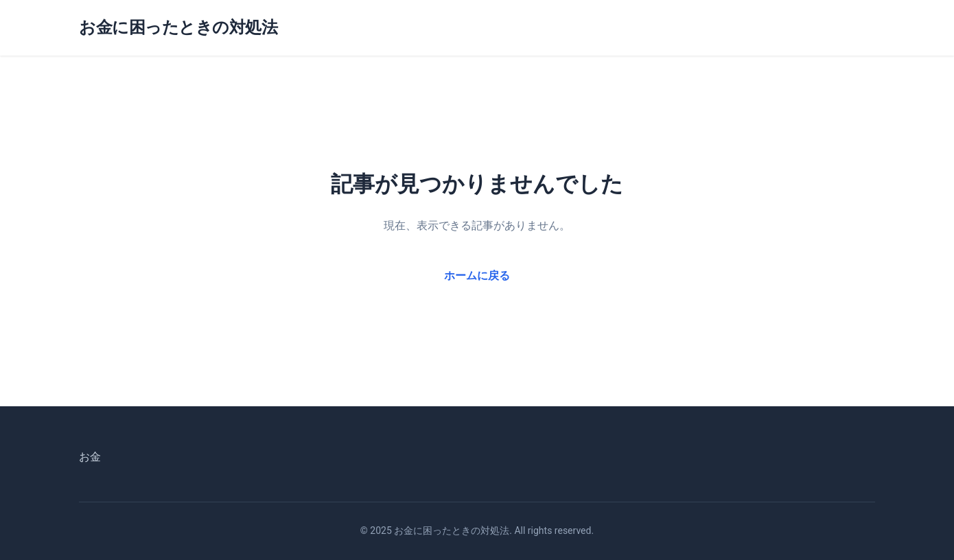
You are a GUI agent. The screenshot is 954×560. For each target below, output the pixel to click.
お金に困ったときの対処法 (178, 27)
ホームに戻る (477, 276)
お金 (90, 457)
